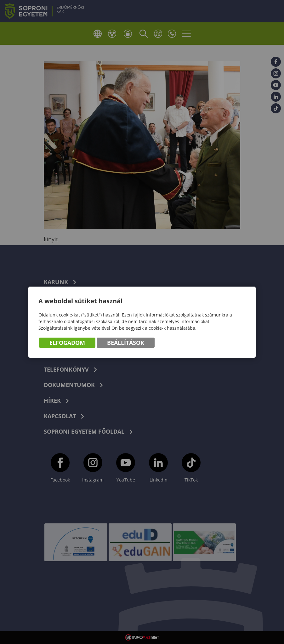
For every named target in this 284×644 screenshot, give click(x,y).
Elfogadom (67, 343)
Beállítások (126, 343)
